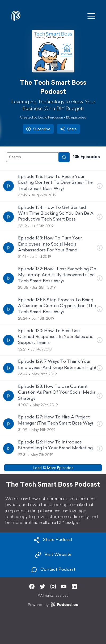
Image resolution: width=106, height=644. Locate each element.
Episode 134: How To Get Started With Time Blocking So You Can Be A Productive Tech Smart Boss (56, 214)
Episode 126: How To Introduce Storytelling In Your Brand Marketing (55, 445)
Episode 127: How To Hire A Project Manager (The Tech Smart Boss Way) (56, 420)
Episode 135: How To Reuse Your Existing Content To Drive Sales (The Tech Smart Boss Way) (55, 183)
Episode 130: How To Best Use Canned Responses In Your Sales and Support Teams (56, 337)
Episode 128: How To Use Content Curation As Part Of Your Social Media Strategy (57, 393)
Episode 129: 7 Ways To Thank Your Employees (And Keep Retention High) (57, 365)
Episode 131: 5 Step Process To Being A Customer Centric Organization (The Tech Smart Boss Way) (57, 306)
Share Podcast (53, 540)
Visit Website (53, 555)
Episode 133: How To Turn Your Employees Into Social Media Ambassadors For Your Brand (50, 244)
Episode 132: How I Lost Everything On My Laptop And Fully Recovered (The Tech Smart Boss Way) (57, 275)
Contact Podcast (53, 570)
